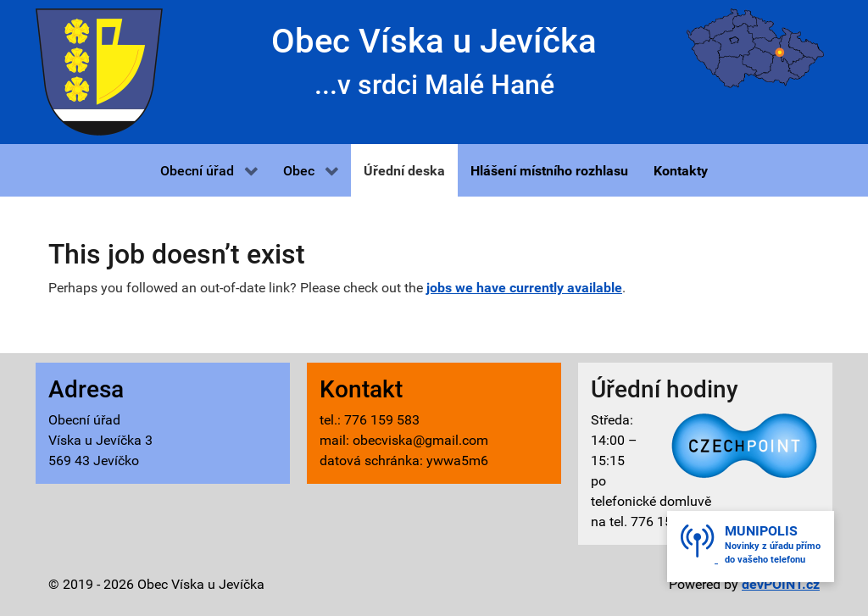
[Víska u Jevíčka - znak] (99, 71)
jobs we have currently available (524, 288)
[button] (209, 170)
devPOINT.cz (781, 584)
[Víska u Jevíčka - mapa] (755, 47)
